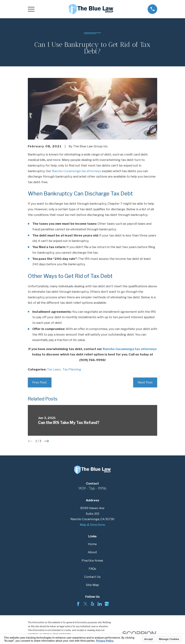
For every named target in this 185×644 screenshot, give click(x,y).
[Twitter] (85, 604)
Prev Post (40, 382)
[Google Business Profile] (107, 604)
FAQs (92, 569)
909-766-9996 (92, 488)
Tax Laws (54, 369)
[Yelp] (92, 604)
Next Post (145, 382)
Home (92, 544)
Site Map (92, 585)
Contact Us (92, 577)
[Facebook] (78, 604)
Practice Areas (92, 560)
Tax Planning (72, 369)
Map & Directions (92, 525)
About (92, 552)
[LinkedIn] (100, 604)
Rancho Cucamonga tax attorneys (77, 171)
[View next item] (47, 441)
